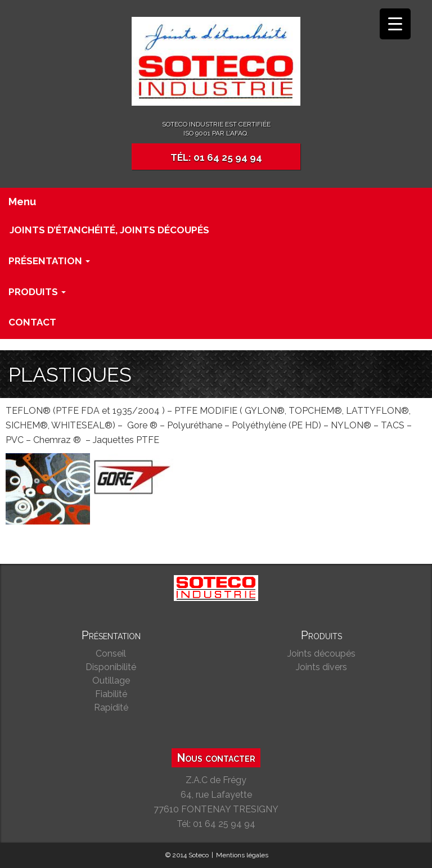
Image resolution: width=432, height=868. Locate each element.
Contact (32, 322)
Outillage (111, 681)
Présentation (49, 261)
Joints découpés (321, 654)
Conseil (111, 654)
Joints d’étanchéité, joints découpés (109, 230)
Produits (37, 292)
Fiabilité (111, 694)
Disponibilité (111, 667)
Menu (22, 202)
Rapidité (111, 707)
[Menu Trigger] (395, 24)
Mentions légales (242, 855)
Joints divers (321, 667)
